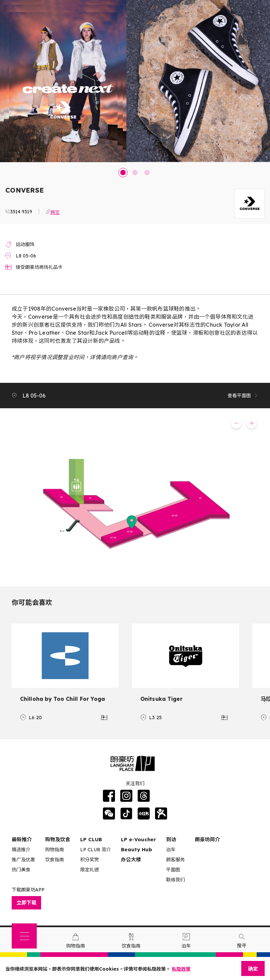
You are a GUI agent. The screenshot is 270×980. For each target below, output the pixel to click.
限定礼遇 (90, 870)
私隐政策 (181, 969)
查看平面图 (243, 396)
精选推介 (21, 850)
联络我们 (175, 880)
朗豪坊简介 (207, 839)
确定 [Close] (253, 969)
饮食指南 (54, 860)
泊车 (171, 850)
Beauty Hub (137, 849)
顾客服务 (175, 860)
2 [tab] (135, 173)
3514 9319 (21, 212)
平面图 (173, 870)
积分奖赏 (90, 860)
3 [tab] (147, 173)
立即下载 (26, 903)
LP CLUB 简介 (96, 850)
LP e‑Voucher (139, 839)
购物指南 (54, 850)
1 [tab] (123, 173)
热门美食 (21, 870)
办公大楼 (131, 859)
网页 (55, 212)
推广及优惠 (23, 860)
